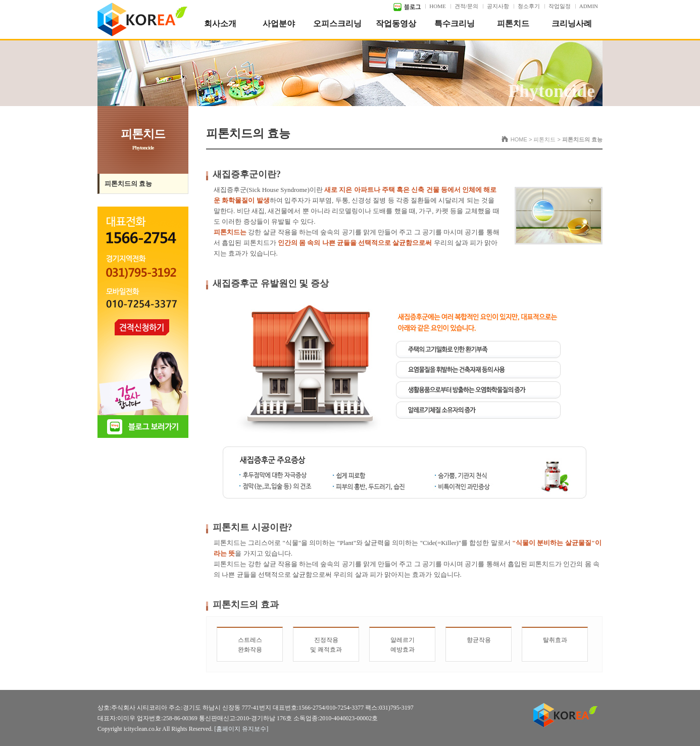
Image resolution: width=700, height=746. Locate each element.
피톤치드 (513, 23)
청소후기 (529, 6)
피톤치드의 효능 (128, 184)
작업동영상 (396, 23)
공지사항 (498, 6)
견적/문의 (466, 6)
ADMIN (589, 6)
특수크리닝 (455, 23)
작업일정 (560, 6)
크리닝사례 (572, 23)
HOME (437, 6)
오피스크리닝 (337, 23)
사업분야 (279, 23)
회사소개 (220, 23)
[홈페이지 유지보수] (241, 729)
